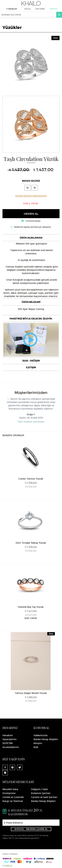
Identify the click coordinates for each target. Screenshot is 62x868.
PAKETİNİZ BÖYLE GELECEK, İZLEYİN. (31, 319)
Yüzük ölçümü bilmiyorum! (31, 196)
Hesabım (8, 735)
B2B (36, 747)
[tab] (31, 238)
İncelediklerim (11, 747)
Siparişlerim (10, 739)
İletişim (38, 743)
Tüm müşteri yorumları (31, 422)
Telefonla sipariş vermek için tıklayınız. (33, 227)
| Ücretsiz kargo (31, 221)
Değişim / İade (39, 789)
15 (35, 188)
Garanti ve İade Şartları (44, 797)
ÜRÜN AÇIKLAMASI (31, 238)
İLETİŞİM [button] (31, 367)
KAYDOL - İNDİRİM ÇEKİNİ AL (31, 829)
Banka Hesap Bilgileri (46, 739)
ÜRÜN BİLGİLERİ (31, 302)
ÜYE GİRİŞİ (40, 9)
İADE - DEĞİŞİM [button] (31, 361)
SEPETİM (53, 9)
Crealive (7, 866)
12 (28, 188)
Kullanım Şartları (41, 793)
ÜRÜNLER (12, 9)
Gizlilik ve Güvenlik (13, 797)
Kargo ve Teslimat (13, 801)
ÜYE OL (27, 9)
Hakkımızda (41, 735)
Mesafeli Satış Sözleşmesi (10, 791)
